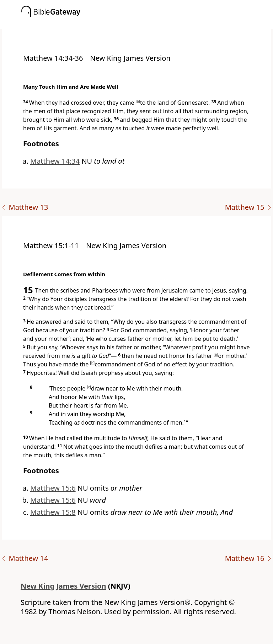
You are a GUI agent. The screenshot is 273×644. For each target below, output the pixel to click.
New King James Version (63, 586)
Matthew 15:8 (53, 512)
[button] (147, 24)
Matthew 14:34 (55, 161)
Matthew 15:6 (53, 488)
